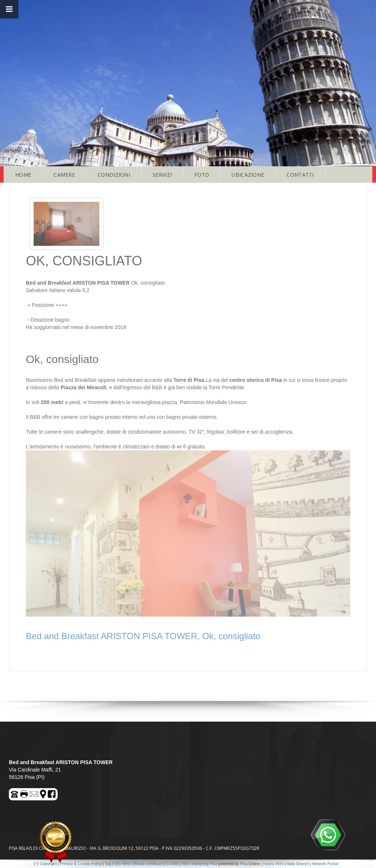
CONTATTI (300, 175)
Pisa (244, 864)
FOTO (202, 175)
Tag (108, 864)
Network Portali (325, 864)
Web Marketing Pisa (200, 864)
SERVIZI (162, 175)
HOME (23, 175)
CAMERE (64, 175)
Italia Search (298, 864)
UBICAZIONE (248, 175)
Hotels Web (274, 864)
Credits (173, 864)
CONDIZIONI (114, 175)
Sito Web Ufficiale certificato (139, 864)
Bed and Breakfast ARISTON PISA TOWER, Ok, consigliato (143, 636)
